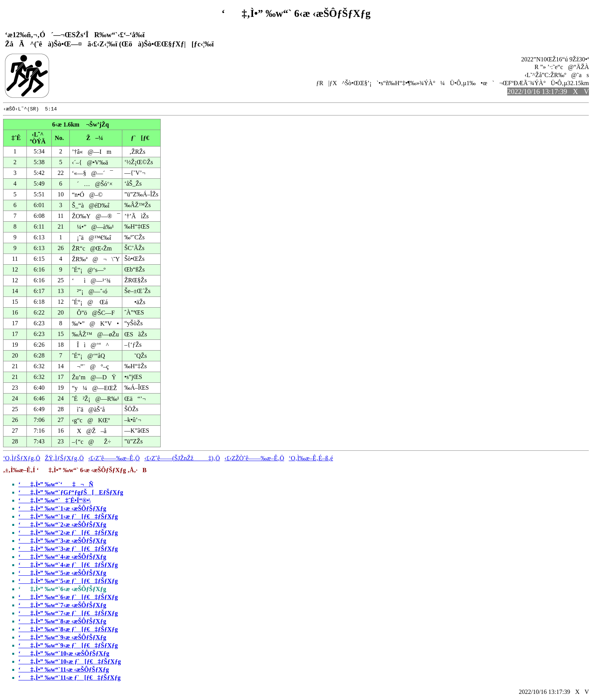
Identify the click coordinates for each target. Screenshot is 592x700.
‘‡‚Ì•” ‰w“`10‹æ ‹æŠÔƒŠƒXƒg (64, 655)
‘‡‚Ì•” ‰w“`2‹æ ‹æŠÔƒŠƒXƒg (62, 526)
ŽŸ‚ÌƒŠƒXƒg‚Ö (64, 459)
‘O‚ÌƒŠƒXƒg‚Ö (22, 459)
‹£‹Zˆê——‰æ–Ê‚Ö (114, 459)
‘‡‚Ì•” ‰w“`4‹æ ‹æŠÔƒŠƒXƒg (62, 558)
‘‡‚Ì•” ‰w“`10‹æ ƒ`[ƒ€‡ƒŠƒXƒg (70, 663)
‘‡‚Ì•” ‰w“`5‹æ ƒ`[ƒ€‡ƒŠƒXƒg (68, 582)
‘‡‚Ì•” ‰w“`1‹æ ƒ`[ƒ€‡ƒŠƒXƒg (68, 518)
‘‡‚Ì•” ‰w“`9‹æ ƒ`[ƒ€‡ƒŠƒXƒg (68, 646)
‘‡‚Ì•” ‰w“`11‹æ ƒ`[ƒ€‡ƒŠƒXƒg (69, 679)
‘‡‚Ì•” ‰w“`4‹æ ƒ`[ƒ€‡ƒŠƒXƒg (68, 566)
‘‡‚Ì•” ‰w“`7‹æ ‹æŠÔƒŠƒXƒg (62, 606)
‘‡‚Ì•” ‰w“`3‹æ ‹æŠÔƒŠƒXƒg (62, 542)
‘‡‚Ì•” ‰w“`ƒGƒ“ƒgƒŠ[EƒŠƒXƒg (71, 493)
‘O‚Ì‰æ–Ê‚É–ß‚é (311, 459)
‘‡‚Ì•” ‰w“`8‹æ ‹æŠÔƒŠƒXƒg (62, 622)
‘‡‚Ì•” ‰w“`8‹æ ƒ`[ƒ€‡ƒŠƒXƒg (68, 630)
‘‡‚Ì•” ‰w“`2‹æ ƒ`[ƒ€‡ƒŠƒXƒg (68, 534)
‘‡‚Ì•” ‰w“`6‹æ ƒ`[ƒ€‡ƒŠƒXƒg (68, 598)
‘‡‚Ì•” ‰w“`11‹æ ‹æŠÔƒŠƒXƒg (64, 671)
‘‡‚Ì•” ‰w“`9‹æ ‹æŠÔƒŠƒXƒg (62, 638)
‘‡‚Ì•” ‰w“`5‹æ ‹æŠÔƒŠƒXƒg (62, 574)
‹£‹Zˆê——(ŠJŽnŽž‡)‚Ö (182, 459)
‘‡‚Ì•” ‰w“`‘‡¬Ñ (56, 485)
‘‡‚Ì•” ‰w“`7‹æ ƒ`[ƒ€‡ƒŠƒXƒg (68, 614)
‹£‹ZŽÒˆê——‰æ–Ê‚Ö (255, 459)
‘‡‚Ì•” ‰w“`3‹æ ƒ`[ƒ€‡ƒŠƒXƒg (68, 550)
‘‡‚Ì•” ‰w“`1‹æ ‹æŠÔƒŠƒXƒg (62, 510)
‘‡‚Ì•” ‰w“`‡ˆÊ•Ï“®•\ (54, 502)
